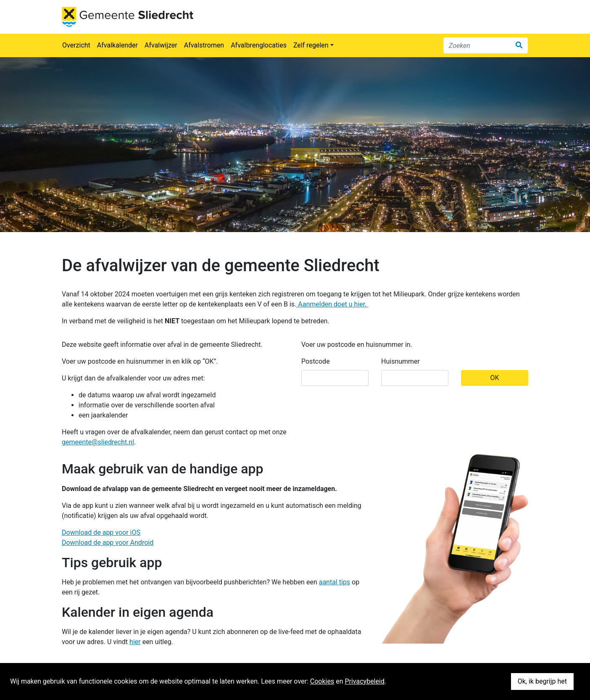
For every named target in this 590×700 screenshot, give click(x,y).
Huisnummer (400, 361)
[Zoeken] (477, 45)
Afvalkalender (117, 45)
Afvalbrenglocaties (259, 45)
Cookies (322, 681)
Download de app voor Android (108, 543)
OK (494, 378)
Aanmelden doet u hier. (332, 304)
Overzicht (76, 45)
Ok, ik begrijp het (542, 681)
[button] (313, 45)
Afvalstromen (204, 45)
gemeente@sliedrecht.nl (98, 442)
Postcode (316, 361)
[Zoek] (519, 45)
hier (135, 642)
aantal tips (335, 582)
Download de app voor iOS (101, 532)
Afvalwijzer (161, 45)
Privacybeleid (364, 681)
